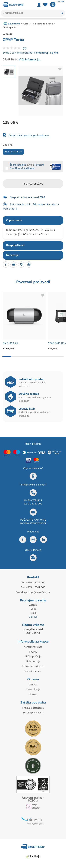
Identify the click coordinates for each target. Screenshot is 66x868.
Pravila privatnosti (33, 713)
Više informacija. (29, 60)
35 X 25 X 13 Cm (13, 152)
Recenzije (12, 255)
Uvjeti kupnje (33, 661)
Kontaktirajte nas (33, 647)
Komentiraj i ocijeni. (46, 53)
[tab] (33, 221)
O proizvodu (14, 220)
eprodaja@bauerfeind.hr (33, 523)
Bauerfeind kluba (25, 168)
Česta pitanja (33, 689)
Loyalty (33, 652)
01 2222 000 (35, 504)
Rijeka (33, 613)
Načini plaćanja (33, 656)
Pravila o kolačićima (33, 708)
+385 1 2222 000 (36, 583)
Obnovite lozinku (33, 671)
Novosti (33, 694)
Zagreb (33, 605)
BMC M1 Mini (10, 343)
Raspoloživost (15, 245)
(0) (25, 48)
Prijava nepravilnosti (33, 666)
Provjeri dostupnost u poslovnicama (29, 135)
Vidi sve (33, 617)
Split (33, 609)
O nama (33, 685)
